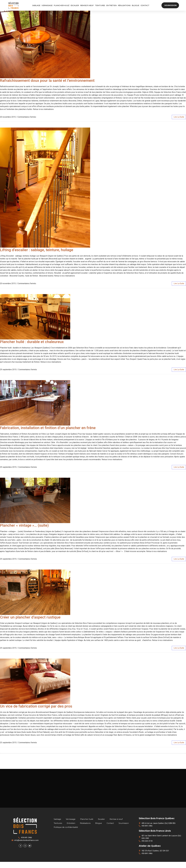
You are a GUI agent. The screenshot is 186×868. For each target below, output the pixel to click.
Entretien (111, 5)
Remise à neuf (86, 5)
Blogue (135, 5)
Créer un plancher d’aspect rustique (30, 617)
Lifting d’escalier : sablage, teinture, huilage (37, 250)
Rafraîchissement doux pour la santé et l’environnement (47, 80)
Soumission (124, 829)
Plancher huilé (61, 5)
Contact (144, 5)
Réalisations (124, 5)
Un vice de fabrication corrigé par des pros (36, 706)
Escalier (74, 5)
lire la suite (179, 117)
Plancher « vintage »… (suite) (24, 525)
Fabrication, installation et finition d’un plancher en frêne (48, 428)
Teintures (100, 5)
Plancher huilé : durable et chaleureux (32, 342)
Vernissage (47, 5)
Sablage (36, 5)
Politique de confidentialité (66, 833)
